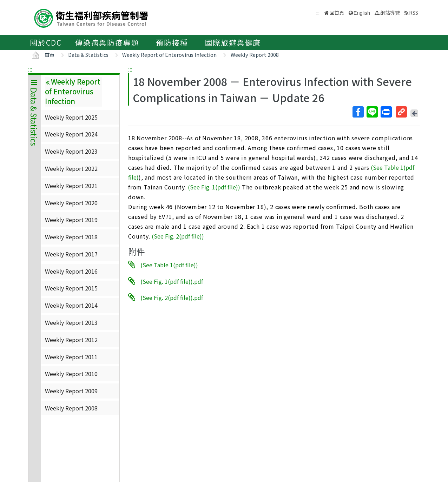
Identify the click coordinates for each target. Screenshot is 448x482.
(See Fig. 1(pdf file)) (214, 187)
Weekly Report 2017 (71, 254)
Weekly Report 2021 (71, 186)
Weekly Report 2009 (71, 391)
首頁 (50, 55)
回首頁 (337, 12)
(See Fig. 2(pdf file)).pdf (172, 297)
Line (372, 112)
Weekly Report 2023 (71, 151)
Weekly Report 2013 (71, 322)
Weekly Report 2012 (71, 340)
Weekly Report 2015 (71, 288)
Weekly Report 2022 (71, 168)
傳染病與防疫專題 (107, 42)
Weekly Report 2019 (71, 220)
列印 (386, 112)
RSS (414, 12)
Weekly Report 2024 (71, 134)
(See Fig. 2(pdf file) (177, 236)
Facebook (358, 112)
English (362, 13)
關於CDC (46, 42)
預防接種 (172, 42)
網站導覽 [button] (390, 12)
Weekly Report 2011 (71, 357)
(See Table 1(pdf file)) (169, 265)
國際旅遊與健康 (233, 42)
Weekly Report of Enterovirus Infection (169, 55)
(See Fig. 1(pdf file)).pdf (172, 281)
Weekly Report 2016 (71, 271)
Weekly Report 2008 (255, 55)
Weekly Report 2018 (71, 237)
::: (30, 69)
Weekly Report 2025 (71, 117)
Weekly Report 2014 (71, 305)
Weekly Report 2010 (71, 374)
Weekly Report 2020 (71, 203)
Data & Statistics (88, 55)
